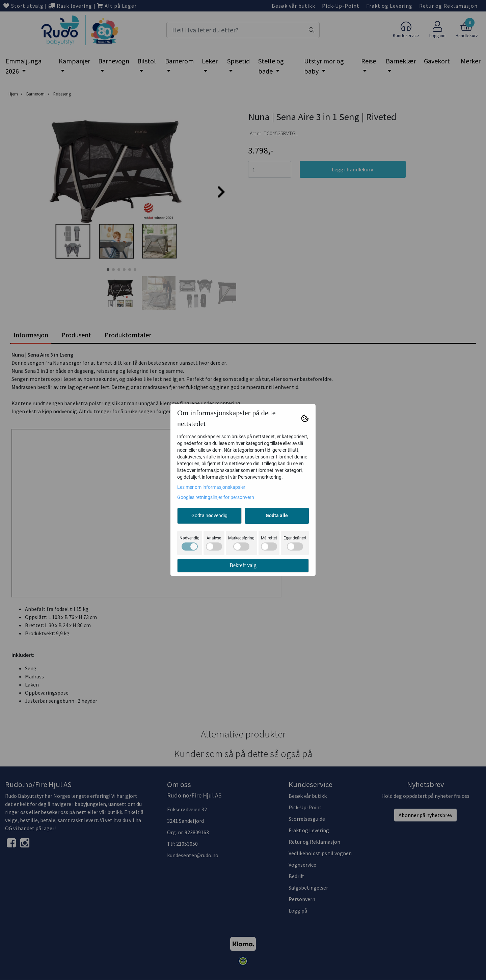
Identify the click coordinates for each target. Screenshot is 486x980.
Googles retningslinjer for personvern (216, 497)
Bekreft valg (243, 565)
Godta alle (277, 515)
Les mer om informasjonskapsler (211, 487)
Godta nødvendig (209, 515)
